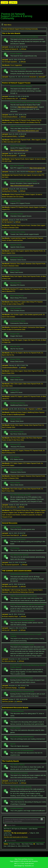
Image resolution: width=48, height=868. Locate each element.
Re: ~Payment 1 (30, 409)
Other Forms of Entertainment (22, 751)
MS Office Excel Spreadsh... (10, 587)
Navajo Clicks (16, 419)
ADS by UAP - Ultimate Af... (10, 630)
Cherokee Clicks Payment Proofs (20, 225)
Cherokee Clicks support (38, 225)
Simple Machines (29, 863)
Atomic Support (29, 159)
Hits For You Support (16, 353)
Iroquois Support (34, 207)
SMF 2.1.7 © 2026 (19, 863)
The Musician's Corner (19, 773)
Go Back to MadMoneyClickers (16, 415)
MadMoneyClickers (18, 403)
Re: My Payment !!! (8, 222)
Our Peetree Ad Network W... (11, 49)
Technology (15, 548)
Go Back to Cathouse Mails (26, 513)
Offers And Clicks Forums (20, 126)
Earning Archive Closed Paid (21, 678)
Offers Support (36, 140)
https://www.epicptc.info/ (37, 168)
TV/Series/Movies (17, 711)
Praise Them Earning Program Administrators (28, 604)
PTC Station (15, 457)
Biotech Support (30, 194)
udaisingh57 (42, 77)
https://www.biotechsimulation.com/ (22, 186)
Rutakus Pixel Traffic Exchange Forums (26, 103)
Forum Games (16, 527)
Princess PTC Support (17, 451)
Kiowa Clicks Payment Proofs (32, 371)
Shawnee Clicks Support (18, 476)
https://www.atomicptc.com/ (19, 150)
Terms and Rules (23, 859)
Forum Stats (10, 825)
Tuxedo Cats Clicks (18, 232)
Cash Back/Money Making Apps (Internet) (21, 592)
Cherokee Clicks (17, 214)
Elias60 (22, 136)
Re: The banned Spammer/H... (11, 565)
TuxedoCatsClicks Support (18, 238)
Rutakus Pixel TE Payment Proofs (20, 120)
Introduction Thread (18, 69)
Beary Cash (15, 270)
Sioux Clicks (15, 483)
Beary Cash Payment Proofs (31, 276)
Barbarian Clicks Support (18, 264)
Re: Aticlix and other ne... (9, 661)
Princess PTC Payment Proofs (33, 451)
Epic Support (27, 175)
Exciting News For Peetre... (10, 191)
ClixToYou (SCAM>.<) (8, 702)
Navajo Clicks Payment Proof (33, 425)
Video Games (15, 728)
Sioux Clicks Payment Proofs (32, 489)
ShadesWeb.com (29, 866)
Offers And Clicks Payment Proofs (21, 140)
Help (16, 859)
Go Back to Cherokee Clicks (10, 228)
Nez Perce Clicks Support (18, 438)
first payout (31, 172)
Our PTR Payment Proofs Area (19, 510)
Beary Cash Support (16, 276)
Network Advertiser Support (21, 86)
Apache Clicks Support (17, 251)
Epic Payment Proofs (17, 175)
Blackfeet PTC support (17, 289)
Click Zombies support (17, 315)
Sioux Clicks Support (16, 489)
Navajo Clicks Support (17, 425)
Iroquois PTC (15, 201)
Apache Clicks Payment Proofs (34, 251)
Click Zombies (16, 308)
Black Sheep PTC (17, 296)
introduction (33, 77)
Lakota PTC (15, 390)
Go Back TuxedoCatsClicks (15, 240)
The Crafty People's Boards (21, 787)
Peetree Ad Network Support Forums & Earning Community (16, 16)
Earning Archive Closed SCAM (22, 692)
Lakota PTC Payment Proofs (32, 396)
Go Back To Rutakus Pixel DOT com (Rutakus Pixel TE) (24, 122)
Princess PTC (16, 444)
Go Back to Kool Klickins (13, 515)
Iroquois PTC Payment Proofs (19, 207)
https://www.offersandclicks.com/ (28, 131)
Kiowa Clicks (15, 359)
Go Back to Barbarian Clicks (10, 266)
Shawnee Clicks (16, 470)
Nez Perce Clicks (17, 432)
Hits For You (15, 347)
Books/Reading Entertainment (22, 737)
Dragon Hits (15, 334)
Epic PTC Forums (17, 166)
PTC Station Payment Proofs (32, 463)
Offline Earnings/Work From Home (24, 596)
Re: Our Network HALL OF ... (11, 99)
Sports (13, 744)
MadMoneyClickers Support (18, 412)
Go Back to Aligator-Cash (9, 513)
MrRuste (24, 49)
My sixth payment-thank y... (10, 136)
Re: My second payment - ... (10, 156)
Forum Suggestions (16, 65)
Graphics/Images (17, 808)
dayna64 (39, 172)
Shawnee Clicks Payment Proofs (35, 476)
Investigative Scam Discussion (22, 645)
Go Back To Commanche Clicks (16, 330)
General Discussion (18, 539)
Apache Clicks (16, 245)
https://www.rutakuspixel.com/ (28, 107)
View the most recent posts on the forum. (16, 837)
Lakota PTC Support (16, 396)
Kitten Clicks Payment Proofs (32, 384)
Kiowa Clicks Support (17, 371)
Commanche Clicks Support (19, 327)
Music (13, 720)
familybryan (7, 831)
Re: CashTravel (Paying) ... (10, 688)
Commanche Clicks (18, 321)
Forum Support (16, 54)
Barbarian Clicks (17, 258)
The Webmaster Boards (19, 555)
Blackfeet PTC (16, 283)
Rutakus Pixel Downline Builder (23, 620)
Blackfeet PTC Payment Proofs (34, 289)
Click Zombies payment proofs (33, 315)
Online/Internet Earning (19, 574)
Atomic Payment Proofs (17, 159)
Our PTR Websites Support (37, 510)
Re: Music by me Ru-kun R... (10, 783)
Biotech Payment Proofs (17, 194)
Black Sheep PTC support (18, 302)
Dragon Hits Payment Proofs (32, 340)
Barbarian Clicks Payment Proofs (36, 264)
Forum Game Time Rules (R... (11, 535)
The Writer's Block (17, 765)
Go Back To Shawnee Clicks (10, 478)
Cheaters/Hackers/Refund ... (10, 117)
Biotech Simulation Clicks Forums (24, 181)
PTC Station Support (16, 463)
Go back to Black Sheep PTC (15, 304)
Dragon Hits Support (16, 340)
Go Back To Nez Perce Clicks (15, 440)
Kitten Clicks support (16, 384)
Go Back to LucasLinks (28, 515)
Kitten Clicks (15, 377)
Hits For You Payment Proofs (32, 353)
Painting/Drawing (17, 800)
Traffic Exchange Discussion (19, 590)
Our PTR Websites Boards (20, 495)
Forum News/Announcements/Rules (24, 37)
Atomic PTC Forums (18, 146)
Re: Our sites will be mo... (10, 507)
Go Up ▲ (31, 859)
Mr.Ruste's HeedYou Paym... (10, 617)
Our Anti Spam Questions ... (10, 62)
